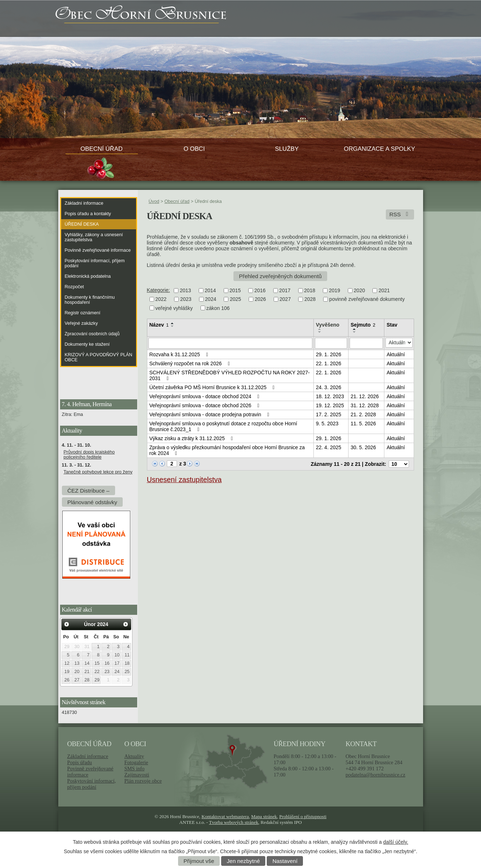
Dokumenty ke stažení (87, 344)
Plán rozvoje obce (143, 781)
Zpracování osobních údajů (92, 334)
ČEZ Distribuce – (88, 490)
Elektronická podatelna (88, 276)
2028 (310, 299)
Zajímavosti (137, 775)
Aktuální (396, 354)
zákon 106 (218, 308)
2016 (260, 290)
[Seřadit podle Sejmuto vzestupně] (355, 329)
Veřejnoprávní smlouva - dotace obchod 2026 (206, 405)
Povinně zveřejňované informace (98, 250)
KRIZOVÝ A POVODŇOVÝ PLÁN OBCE (99, 357)
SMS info (134, 769)
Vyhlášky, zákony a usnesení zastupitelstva (94, 237)
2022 (161, 299)
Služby (287, 149)
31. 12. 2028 (365, 405)
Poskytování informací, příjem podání (95, 263)
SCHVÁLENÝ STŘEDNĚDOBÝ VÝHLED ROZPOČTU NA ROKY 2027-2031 (230, 375)
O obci (194, 149)
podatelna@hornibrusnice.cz (375, 775)
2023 (186, 299)
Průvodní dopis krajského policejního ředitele (89, 455)
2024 (210, 299)
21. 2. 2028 (363, 414)
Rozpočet (74, 287)
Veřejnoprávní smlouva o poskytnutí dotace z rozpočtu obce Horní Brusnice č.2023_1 (223, 426)
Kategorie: (159, 290)
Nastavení (285, 861)
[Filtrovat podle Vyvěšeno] (331, 343)
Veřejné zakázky (81, 323)
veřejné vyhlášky (174, 308)
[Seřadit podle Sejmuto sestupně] (355, 332)
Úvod (154, 201)
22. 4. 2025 (329, 447)
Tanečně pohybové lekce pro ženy (98, 472)
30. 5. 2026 (363, 447)
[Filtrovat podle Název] (230, 343)
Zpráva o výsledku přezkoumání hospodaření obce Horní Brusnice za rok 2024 (227, 450)
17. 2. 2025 (329, 414)
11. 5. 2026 (363, 424)
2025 (235, 299)
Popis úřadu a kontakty (88, 214)
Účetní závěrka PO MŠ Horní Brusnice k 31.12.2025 (213, 387)
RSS (400, 214)
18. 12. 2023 (330, 396)
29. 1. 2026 (329, 354)
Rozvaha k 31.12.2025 (180, 354)
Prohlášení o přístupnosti (303, 816)
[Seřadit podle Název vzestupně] (173, 323)
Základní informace (84, 203)
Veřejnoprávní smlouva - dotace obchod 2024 (206, 396)
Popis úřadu (80, 762)
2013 (185, 290)
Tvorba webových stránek (233, 822)
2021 (384, 290)
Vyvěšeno (328, 325)
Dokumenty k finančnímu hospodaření (90, 300)
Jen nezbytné (243, 861)
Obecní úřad (102, 149)
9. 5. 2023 (327, 424)
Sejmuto (363, 325)
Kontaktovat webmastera (225, 816)
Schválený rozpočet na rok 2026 (191, 363)
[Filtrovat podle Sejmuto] (366, 343)
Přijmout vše (199, 861)
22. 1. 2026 (329, 363)
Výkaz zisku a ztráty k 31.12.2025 (192, 438)
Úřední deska (82, 224)
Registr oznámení (83, 313)
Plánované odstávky (92, 502)
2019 (335, 290)
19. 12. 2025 (330, 405)
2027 (285, 299)
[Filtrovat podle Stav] (399, 343)
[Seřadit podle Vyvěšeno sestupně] (320, 332)
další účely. (396, 842)
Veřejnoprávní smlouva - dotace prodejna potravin (210, 414)
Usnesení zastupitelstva (184, 480)
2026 (260, 299)
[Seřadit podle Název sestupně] (173, 326)
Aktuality (134, 756)
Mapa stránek (264, 816)
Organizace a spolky (379, 149)
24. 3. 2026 (329, 387)
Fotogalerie (136, 762)
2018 (310, 290)
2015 (235, 290)
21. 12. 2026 (365, 396)
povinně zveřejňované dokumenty (367, 299)
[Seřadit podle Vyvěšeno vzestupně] (320, 329)
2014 (210, 290)
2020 (359, 290)
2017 (285, 290)
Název (159, 325)
